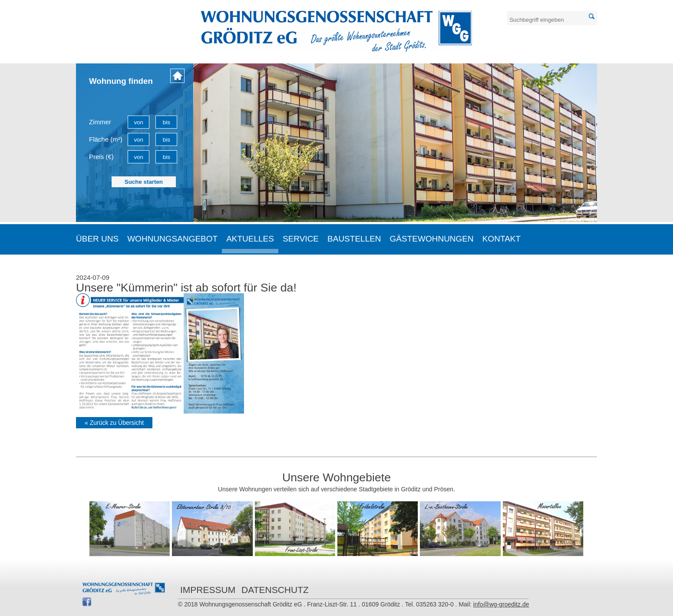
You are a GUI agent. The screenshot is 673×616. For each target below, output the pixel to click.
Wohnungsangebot (172, 239)
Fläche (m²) (106, 139)
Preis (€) (101, 157)
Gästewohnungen (432, 239)
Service (301, 239)
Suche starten (144, 182)
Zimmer (100, 122)
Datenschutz (275, 590)
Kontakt (501, 239)
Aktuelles (250, 239)
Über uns (97, 239)
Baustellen (354, 239)
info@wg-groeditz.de (501, 604)
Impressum (208, 590)
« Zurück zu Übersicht (114, 423)
